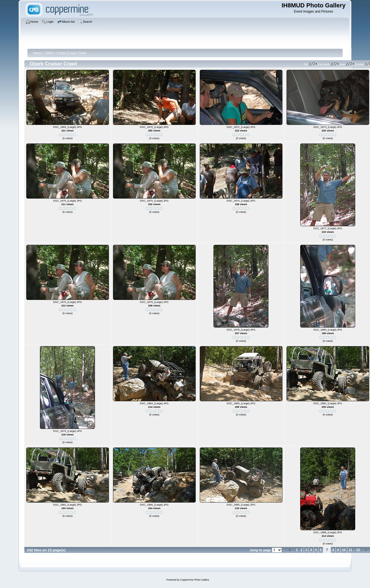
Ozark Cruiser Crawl (71, 53)
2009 (49, 53)
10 (344, 550)
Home (37, 53)
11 (350, 550)
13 (358, 550)
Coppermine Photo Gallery (195, 580)
